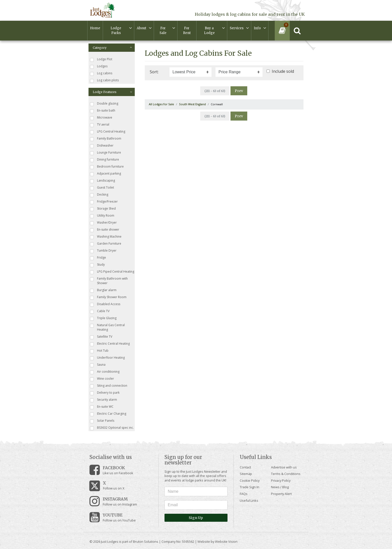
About (141, 28)
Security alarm (103, 400)
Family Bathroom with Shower (109, 281)
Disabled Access (105, 304)
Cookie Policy (250, 480)
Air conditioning (105, 372)
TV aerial (100, 125)
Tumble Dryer (103, 251)
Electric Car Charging (108, 414)
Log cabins (101, 73)
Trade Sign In (249, 487)
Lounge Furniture (105, 153)
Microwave (101, 118)
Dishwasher (102, 146)
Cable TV (100, 311)
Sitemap (246, 474)
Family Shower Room (108, 297)
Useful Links (249, 500)
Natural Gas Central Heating (107, 327)
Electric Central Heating (110, 344)
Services (237, 28)
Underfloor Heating (107, 358)
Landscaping (102, 181)
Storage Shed (103, 209)
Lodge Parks (116, 31)
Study (97, 265)
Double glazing (104, 104)
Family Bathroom (106, 139)
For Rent (187, 31)
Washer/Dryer (103, 223)
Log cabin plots (104, 80)
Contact (245, 467)
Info (257, 28)
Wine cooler (102, 379)
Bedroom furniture (107, 167)
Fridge (98, 258)
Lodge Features (112, 92)
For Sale (163, 31)
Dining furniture (104, 160)
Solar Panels (102, 421)
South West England (192, 104)
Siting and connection (109, 386)
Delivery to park (105, 393)
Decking (99, 195)
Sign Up (196, 518)
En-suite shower (105, 230)
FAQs (244, 494)
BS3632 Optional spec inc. (112, 428)
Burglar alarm (103, 290)
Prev (239, 91)
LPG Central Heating (108, 132)
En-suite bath (103, 111)
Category (112, 48)
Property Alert (281, 494)
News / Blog (280, 487)
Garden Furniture (106, 244)
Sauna (98, 365)
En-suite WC (102, 407)
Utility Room (102, 216)
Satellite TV (101, 337)
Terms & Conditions (286, 474)
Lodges (99, 66)
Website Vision (226, 541)
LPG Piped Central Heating (112, 272)
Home (95, 28)
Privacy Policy (281, 480)
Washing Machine (106, 237)
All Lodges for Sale (161, 104)
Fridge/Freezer (104, 202)
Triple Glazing (103, 318)
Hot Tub (99, 351)
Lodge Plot (101, 59)
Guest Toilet (102, 188)
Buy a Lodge (209, 31)
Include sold (283, 71)
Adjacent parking (105, 174)
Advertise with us (284, 467)
